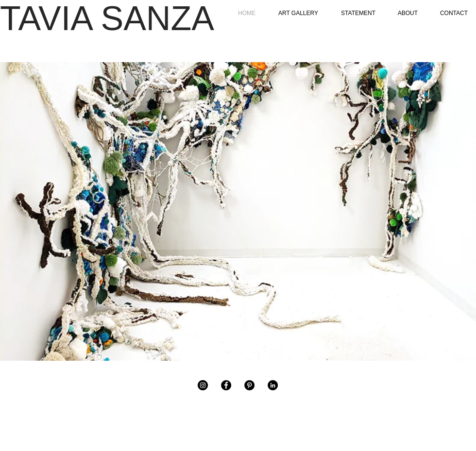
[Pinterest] (249, 385)
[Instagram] (203, 385)
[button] (238, 211)
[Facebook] (226, 385)
